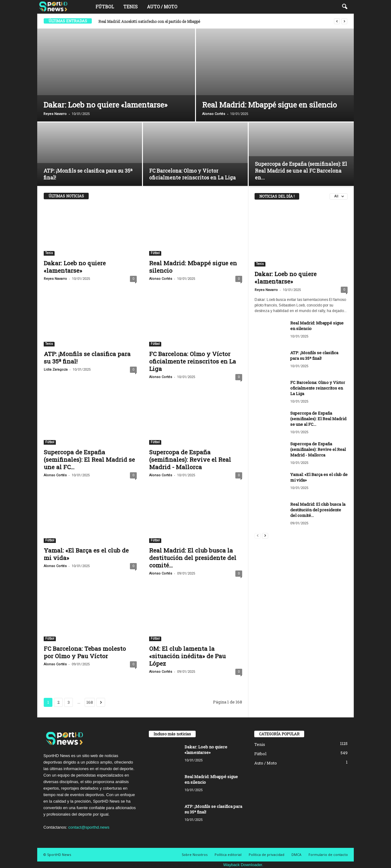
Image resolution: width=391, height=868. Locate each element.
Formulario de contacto (328, 855)
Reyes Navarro (55, 114)
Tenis (131, 7)
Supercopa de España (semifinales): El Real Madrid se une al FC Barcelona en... (301, 171)
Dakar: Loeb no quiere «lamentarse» (105, 105)
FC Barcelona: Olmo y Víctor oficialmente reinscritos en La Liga (192, 174)
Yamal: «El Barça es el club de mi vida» (86, 554)
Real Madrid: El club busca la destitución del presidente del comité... (193, 558)
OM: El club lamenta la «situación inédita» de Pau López (187, 656)
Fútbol (105, 7)
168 (90, 702)
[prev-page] (258, 535)
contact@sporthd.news (89, 827)
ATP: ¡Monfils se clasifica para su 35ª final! (87, 357)
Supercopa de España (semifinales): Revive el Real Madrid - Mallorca (190, 459)
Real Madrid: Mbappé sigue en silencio (269, 105)
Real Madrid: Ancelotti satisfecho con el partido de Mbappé (149, 21)
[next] (344, 21)
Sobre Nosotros (195, 855)
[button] (344, 7)
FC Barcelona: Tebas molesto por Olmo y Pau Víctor (85, 652)
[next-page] (265, 535)
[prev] (337, 21)
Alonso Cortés (214, 114)
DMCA (296, 855)
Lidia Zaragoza (56, 370)
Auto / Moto (162, 7)
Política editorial (228, 855)
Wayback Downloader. (243, 865)
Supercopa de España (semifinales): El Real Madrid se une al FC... (89, 459)
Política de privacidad (267, 855)
